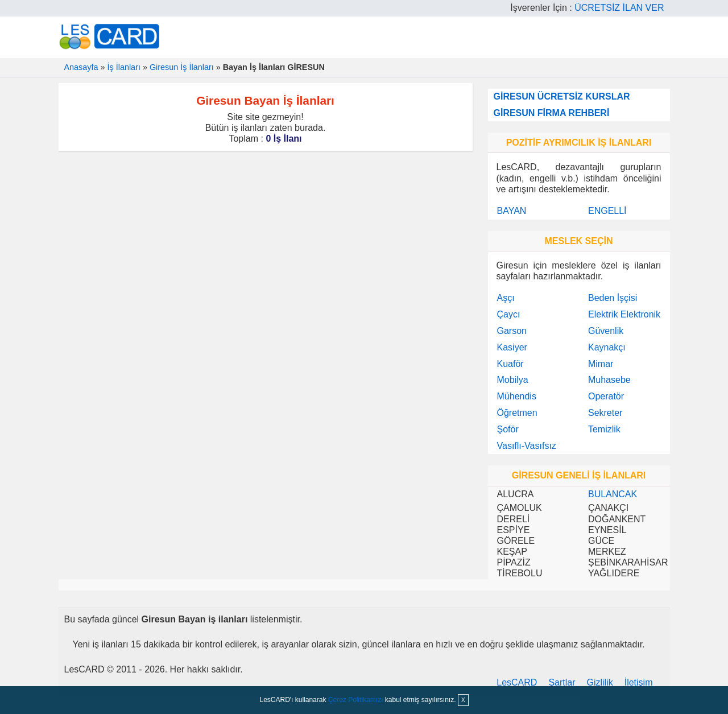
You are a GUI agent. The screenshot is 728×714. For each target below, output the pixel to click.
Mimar (601, 364)
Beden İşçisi (613, 298)
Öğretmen (517, 413)
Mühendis (517, 396)
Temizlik (604, 429)
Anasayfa (81, 67)
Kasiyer (512, 347)
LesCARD (517, 682)
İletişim (639, 682)
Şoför (508, 429)
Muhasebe (609, 380)
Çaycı (509, 314)
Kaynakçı (607, 347)
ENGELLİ (607, 211)
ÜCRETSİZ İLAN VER (619, 8)
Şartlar (562, 682)
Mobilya (513, 380)
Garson (512, 331)
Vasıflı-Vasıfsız (527, 446)
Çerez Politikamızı (356, 700)
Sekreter (605, 413)
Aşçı (506, 298)
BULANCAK (613, 494)
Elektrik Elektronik (624, 314)
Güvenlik (606, 331)
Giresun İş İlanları (182, 67)
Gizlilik (600, 682)
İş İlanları (124, 67)
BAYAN (512, 211)
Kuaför (510, 364)
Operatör (606, 396)
